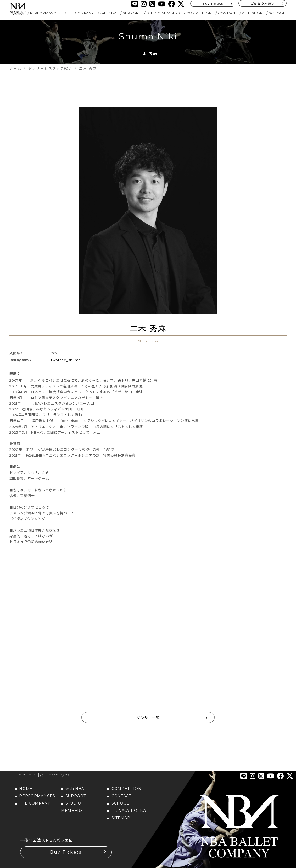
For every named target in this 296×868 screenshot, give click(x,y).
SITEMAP (121, 818)
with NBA (108, 13)
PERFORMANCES (46, 13)
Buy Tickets (213, 4)
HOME (26, 789)
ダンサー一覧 (148, 718)
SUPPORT (132, 13)
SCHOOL (277, 13)
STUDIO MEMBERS (163, 13)
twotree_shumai (66, 360)
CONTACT (227, 13)
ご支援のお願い (263, 4)
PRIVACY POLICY (129, 811)
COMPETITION (199, 13)
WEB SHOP (252, 13)
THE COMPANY (80, 13)
